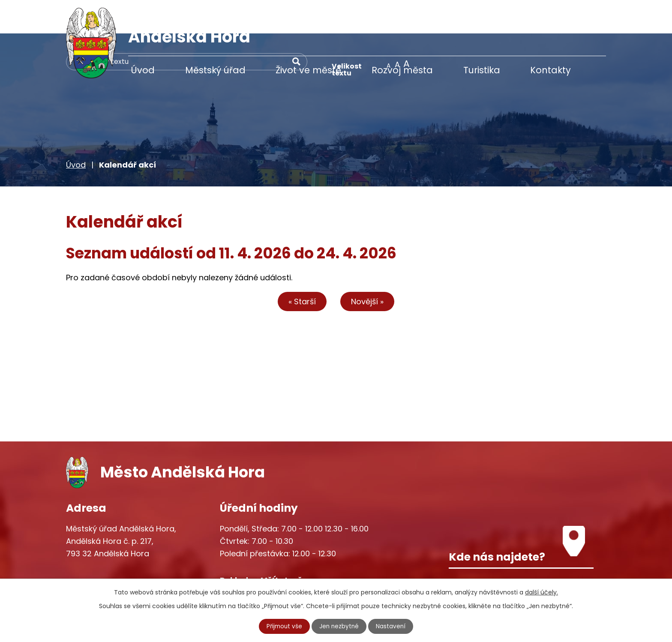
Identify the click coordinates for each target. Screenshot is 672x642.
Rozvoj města (402, 70)
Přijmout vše (284, 626)
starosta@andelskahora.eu (136, 573)
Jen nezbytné (340, 626)
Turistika (482, 70)
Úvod (143, 70)
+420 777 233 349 (118, 555)
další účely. (541, 592)
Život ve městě (308, 70)
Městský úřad (215, 70)
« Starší (300, 268)
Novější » (370, 268)
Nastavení (392, 626)
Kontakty (550, 70)
